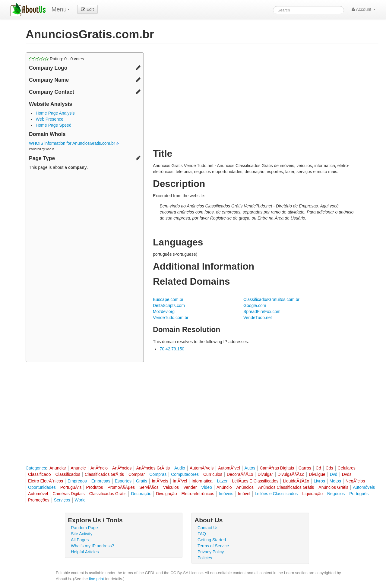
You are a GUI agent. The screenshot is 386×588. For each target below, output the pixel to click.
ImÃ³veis (160, 481)
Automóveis (364, 487)
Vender (190, 487)
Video (207, 487)
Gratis (142, 481)
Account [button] (364, 9)
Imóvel (244, 494)
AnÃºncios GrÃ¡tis (153, 468)
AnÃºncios (122, 468)
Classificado (39, 474)
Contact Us (208, 528)
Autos (250, 468)
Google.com (255, 305)
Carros (305, 468)
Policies (205, 558)
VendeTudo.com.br (171, 318)
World (80, 500)
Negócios (336, 494)
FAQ (202, 534)
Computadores (185, 474)
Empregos (77, 481)
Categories (36, 468)
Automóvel (38, 494)
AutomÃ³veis (202, 468)
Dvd (334, 474)
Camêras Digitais (69, 494)
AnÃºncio (99, 468)
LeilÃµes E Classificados (255, 481)
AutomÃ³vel (229, 468)
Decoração (141, 494)
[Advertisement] (85, 267)
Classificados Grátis (108, 494)
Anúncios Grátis (333, 487)
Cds (329, 468)
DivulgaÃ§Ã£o (291, 474)
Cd (318, 468)
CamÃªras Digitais (277, 468)
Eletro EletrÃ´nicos (46, 481)
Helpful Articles (85, 552)
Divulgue (317, 474)
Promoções (39, 500)
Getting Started (212, 540)
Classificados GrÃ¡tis (104, 474)
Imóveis (226, 494)
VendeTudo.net (258, 318)
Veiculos (171, 487)
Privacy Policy (211, 552)
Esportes (123, 481)
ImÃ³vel (180, 481)
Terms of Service (213, 546)
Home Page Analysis (55, 113)
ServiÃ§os (149, 487)
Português (359, 494)
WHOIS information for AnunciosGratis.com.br (74, 143)
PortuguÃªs (71, 487)
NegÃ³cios (355, 481)
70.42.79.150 (172, 349)
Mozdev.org (164, 311)
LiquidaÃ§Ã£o (296, 481)
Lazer (222, 481)
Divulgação (166, 494)
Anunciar (58, 468)
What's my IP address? (92, 546)
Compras (158, 474)
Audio (180, 468)
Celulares (347, 468)
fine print (96, 579)
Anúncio (224, 487)
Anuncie (78, 468)
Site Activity (82, 534)
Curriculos (213, 474)
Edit (87, 9)
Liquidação (312, 494)
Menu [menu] (61, 9)
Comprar (137, 474)
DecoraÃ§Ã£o (240, 474)
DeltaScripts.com (169, 305)
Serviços (62, 500)
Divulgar (265, 474)
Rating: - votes (57, 59)
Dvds (347, 474)
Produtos (94, 487)
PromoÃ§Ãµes (121, 487)
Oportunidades (42, 487)
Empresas (101, 481)
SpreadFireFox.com (262, 311)
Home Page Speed (53, 125)
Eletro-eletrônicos (198, 494)
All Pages (80, 540)
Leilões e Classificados (276, 494)
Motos (335, 481)
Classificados (68, 474)
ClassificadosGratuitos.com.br (271, 299)
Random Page (84, 528)
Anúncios (245, 487)
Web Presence (49, 119)
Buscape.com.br (168, 299)
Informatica (202, 481)
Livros (319, 481)
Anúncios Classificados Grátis (286, 487)
